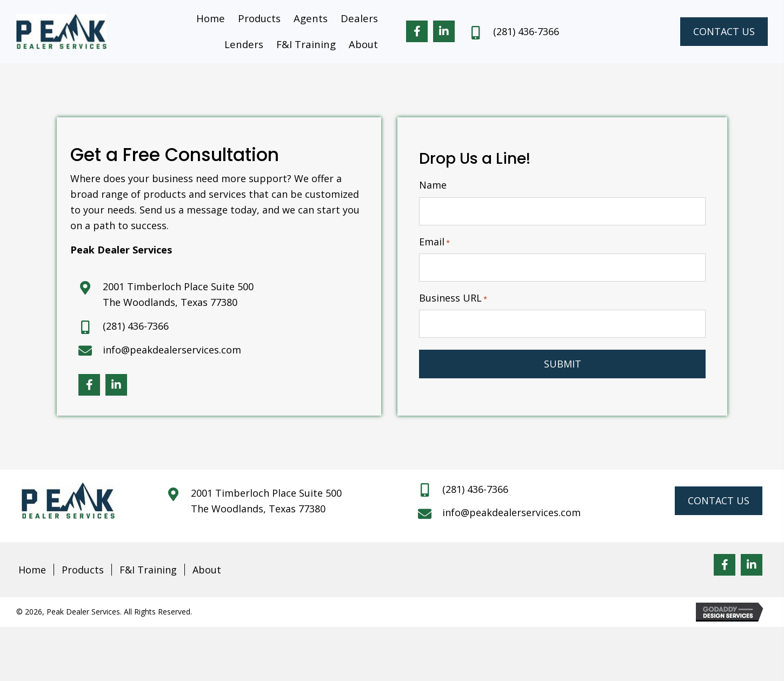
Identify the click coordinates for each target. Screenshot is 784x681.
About (207, 570)
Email (434, 242)
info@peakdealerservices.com (172, 350)
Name (433, 185)
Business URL (453, 298)
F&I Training (148, 570)
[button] (417, 32)
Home (32, 570)
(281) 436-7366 (526, 31)
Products (83, 570)
